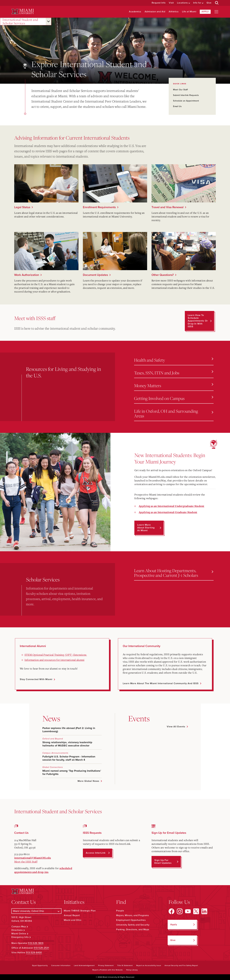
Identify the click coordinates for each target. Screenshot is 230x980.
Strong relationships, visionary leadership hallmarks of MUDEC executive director (67, 744)
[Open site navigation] (216, 12)
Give (209, 3)
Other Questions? (163, 275)
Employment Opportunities (131, 920)
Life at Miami (189, 12)
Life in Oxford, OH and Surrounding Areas (174, 413)
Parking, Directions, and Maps (133, 929)
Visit (171, 3)
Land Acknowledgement (84, 965)
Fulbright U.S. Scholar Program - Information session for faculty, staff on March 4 (69, 758)
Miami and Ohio (73, 920)
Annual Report (72, 915)
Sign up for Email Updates (163, 862)
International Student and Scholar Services (20, 22)
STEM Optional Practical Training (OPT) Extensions (56, 655)
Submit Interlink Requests (186, 95)
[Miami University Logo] (23, 12)
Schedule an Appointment (186, 101)
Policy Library (132, 970)
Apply (205, 12)
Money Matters (174, 385)
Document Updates (95, 275)
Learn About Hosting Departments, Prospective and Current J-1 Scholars (174, 573)
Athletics (174, 12)
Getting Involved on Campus (174, 398)
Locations (182, 3)
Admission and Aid (155, 12)
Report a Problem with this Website (108, 970)
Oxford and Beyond (53, 739)
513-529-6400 (34, 953)
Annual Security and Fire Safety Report (181, 965)
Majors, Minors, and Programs (132, 915)
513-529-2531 (41, 948)
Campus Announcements (55, 753)
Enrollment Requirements (99, 207)
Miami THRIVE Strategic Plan (80, 911)
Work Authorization (27, 275)
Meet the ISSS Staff (26, 862)
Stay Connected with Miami (36, 679)
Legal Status (22, 207)
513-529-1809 (36, 943)
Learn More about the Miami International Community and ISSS (161, 683)
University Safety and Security (133, 925)
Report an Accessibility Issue (149, 965)
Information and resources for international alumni (54, 660)
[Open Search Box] (217, 3)
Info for (197, 3)
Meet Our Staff (180, 90)
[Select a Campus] (36, 911)
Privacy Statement (106, 965)
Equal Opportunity (40, 965)
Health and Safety (174, 360)
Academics (135, 12)
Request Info (159, 3)
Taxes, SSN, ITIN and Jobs (174, 373)
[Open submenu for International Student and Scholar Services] (48, 21)
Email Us (177, 106)
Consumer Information (61, 965)
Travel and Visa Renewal (168, 207)
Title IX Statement (125, 965)
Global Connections (53, 767)
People (120, 911)
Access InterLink (96, 853)
